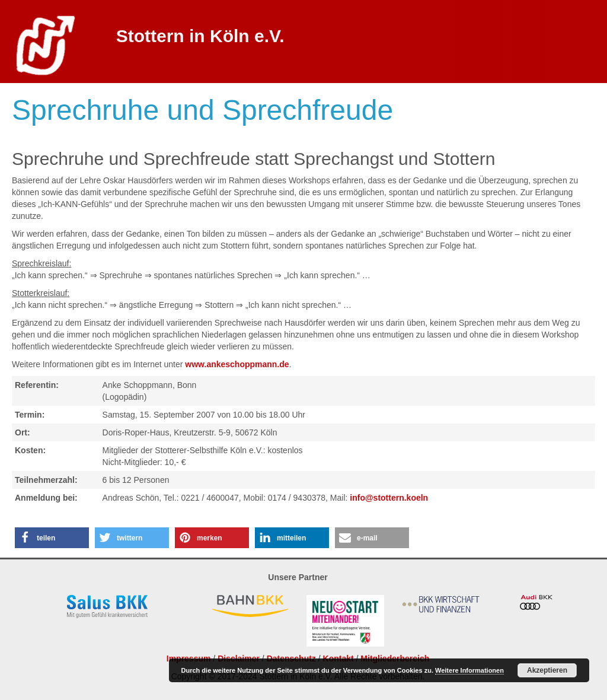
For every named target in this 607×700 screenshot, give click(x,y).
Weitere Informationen (469, 670)
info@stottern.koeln (389, 498)
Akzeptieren (547, 670)
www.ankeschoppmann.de (237, 364)
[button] (52, 538)
